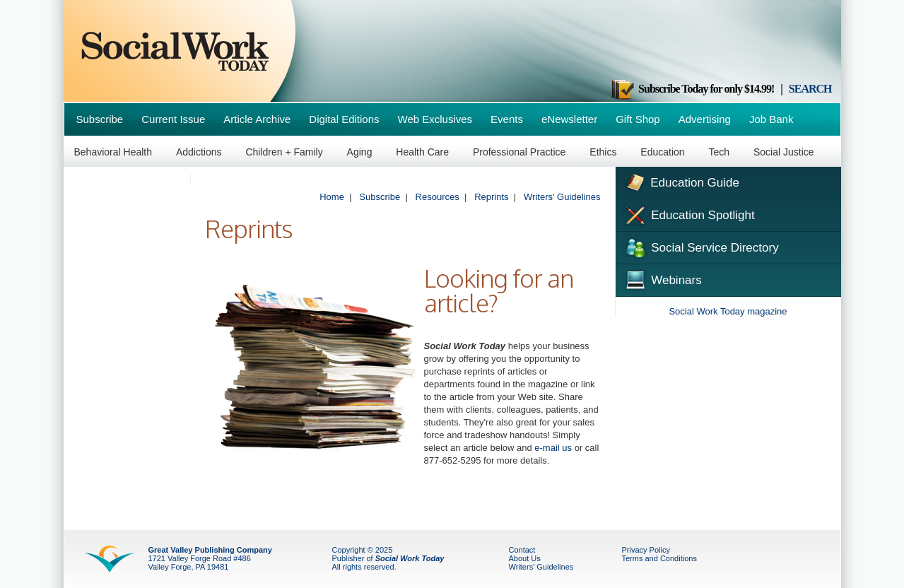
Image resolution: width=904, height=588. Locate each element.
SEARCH (810, 89)
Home (332, 197)
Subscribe (100, 119)
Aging (360, 152)
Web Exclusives (435, 119)
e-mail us (553, 448)
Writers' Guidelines (562, 197)
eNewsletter (569, 119)
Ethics (603, 152)
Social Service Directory (701, 247)
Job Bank (771, 119)
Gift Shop (638, 119)
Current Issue (173, 119)
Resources (438, 197)
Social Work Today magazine (728, 311)
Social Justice (784, 152)
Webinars (662, 278)
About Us (525, 558)
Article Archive (257, 119)
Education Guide (681, 181)
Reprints (491, 197)
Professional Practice (519, 152)
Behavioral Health (113, 152)
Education (662, 152)
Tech (720, 152)
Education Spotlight (689, 214)
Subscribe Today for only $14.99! (692, 89)
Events (507, 119)
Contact (522, 550)
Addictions (199, 152)
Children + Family (284, 152)
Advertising (705, 119)
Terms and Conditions (659, 558)
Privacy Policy (646, 550)
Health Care (422, 152)
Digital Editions (344, 119)
